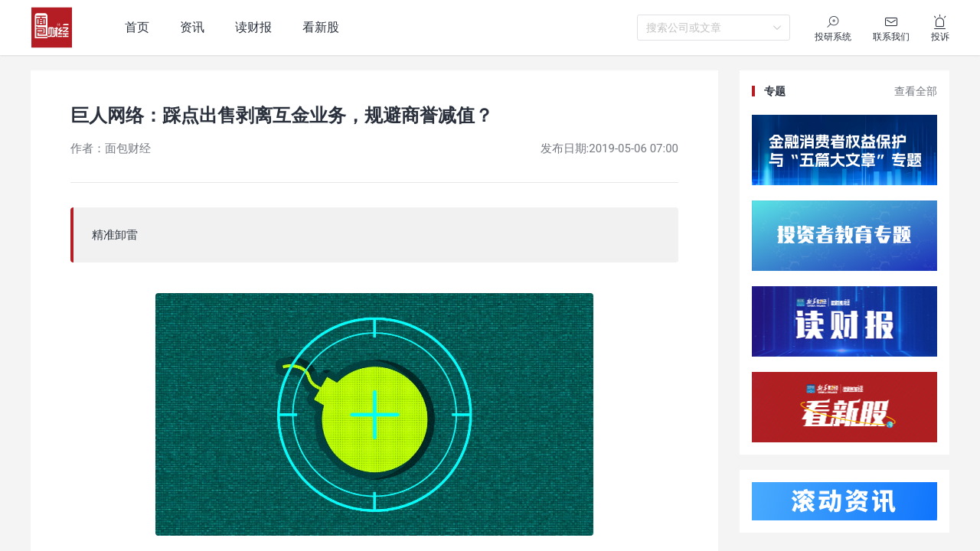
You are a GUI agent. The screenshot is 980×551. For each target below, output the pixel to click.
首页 (137, 27)
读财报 (253, 27)
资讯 (192, 27)
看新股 (321, 27)
